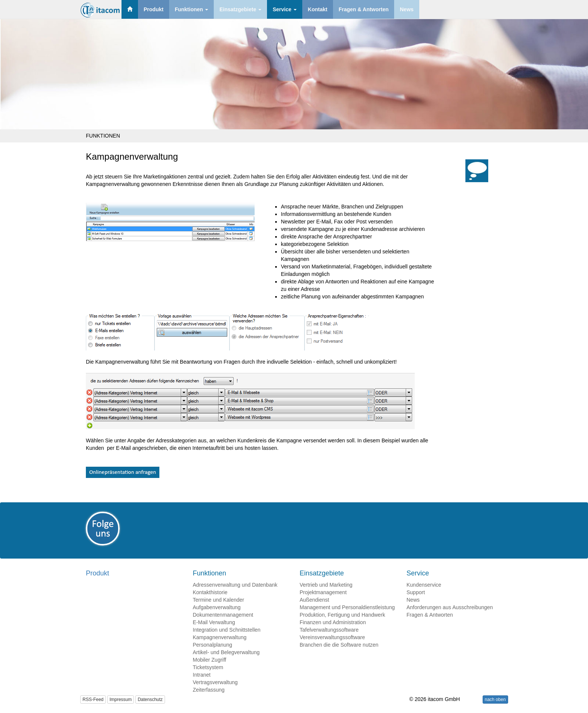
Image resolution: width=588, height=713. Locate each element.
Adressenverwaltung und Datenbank (235, 585)
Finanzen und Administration (333, 622)
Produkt (97, 573)
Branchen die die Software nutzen (339, 645)
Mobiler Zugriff (209, 660)
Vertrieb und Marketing (326, 585)
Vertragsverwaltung (215, 682)
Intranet (202, 675)
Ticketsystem (208, 667)
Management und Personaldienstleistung (347, 607)
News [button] (407, 9)
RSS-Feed (93, 700)
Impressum (121, 700)
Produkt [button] (154, 9)
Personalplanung (212, 645)
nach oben (495, 700)
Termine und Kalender (218, 600)
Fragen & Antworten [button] (364, 9)
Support (416, 592)
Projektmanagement (323, 592)
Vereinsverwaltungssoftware (332, 637)
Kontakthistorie (210, 592)
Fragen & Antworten (430, 615)
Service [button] (285, 9)
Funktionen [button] (191, 9)
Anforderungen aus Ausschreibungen (450, 607)
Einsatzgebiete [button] (240, 9)
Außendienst (314, 600)
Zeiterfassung (209, 690)
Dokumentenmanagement (223, 615)
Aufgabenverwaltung (217, 607)
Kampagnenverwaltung (220, 637)
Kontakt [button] (318, 9)
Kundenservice (424, 585)
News (413, 600)
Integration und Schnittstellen (227, 630)
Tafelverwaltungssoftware (329, 630)
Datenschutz (150, 700)
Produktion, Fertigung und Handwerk (342, 615)
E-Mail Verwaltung (214, 622)
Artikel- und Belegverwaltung (226, 652)
